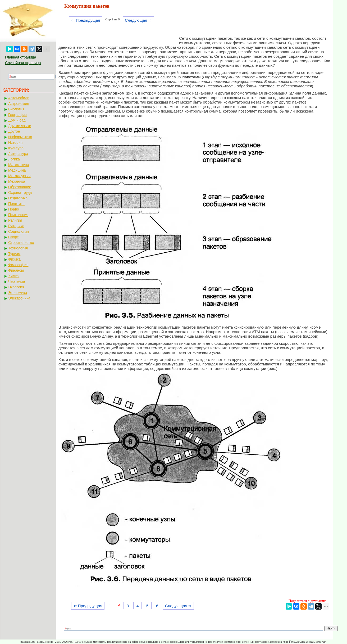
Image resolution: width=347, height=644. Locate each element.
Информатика (20, 137)
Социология (19, 231)
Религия (15, 220)
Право (14, 209)
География (17, 115)
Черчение (17, 281)
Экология (16, 287)
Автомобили (19, 98)
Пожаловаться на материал (308, 642)
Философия (18, 265)
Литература (18, 154)
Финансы (16, 270)
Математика (19, 165)
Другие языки (20, 126)
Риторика (16, 226)
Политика (16, 204)
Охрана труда (20, 193)
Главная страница (21, 57)
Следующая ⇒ (138, 20)
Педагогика (18, 198)
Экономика (18, 293)
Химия (14, 276)
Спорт (13, 237)
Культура (16, 148)
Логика (14, 159)
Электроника (19, 298)
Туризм (14, 254)
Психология (18, 215)
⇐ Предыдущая (86, 20)
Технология (18, 248)
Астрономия (19, 104)
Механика (17, 181)
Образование (20, 187)
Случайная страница (23, 63)
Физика (14, 259)
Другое (14, 131)
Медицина (17, 170)
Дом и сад (17, 120)
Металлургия (19, 176)
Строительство (21, 243)
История (15, 142)
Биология (16, 109)
